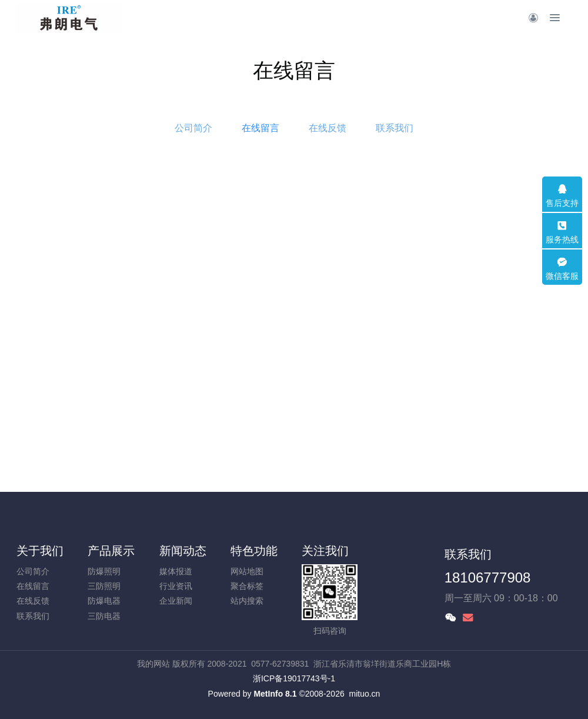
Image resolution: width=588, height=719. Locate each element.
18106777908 (488, 577)
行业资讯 (176, 586)
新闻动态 (183, 551)
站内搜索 (247, 601)
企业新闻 (176, 601)
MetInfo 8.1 (275, 694)
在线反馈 (328, 128)
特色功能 (254, 551)
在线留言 (260, 128)
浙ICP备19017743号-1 (294, 678)
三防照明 (104, 586)
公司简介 (193, 128)
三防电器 (104, 616)
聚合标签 (247, 586)
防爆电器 (104, 601)
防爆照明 (104, 571)
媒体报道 (176, 571)
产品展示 (111, 551)
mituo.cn (364, 694)
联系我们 (395, 128)
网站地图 (247, 571)
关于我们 (40, 551)
